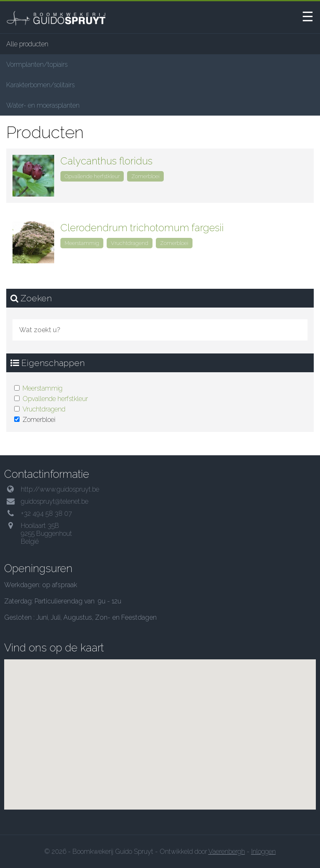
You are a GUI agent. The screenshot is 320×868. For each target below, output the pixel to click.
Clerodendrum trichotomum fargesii (142, 228)
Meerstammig (42, 388)
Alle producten (27, 44)
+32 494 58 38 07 (46, 513)
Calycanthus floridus (106, 161)
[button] (160, 733)
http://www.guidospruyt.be (60, 489)
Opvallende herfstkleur (55, 399)
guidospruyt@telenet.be (55, 501)
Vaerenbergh (227, 852)
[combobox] (160, 330)
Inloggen (264, 852)
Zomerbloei (145, 176)
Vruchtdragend (44, 409)
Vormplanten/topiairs (37, 64)
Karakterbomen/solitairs (40, 85)
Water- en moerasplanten (43, 105)
